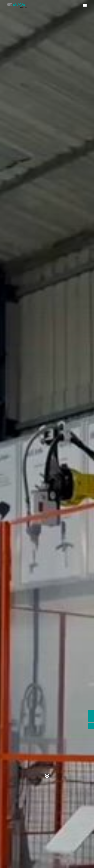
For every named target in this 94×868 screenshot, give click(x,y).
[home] (17, 6)
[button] (85, 6)
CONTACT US (47, 418)
